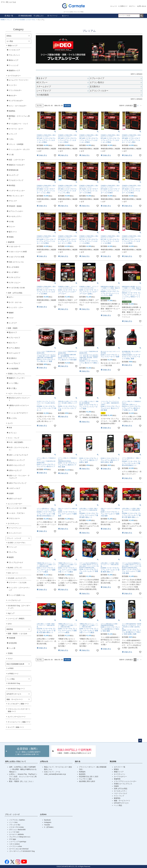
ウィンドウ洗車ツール (17, 595)
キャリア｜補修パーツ (16, 727)
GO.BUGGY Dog (14, 683)
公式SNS (43, 814)
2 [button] (138, 106)
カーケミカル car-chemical (19, 849)
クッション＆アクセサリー (18, 413)
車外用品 (12, 185)
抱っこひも (13, 418)
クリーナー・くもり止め (18, 582)
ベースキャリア (14, 50)
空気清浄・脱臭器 (15, 206)
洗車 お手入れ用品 (121, 789)
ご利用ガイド (123, 6)
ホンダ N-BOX (14, 267)
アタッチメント (14, 55)
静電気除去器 (14, 170)
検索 (141, 16)
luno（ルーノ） (13, 573)
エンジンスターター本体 (18, 508)
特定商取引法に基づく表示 (89, 777)
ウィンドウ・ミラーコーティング (19, 589)
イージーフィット (15, 528)
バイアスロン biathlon (17, 820)
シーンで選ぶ (14, 383)
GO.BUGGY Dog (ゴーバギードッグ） (19, 607)
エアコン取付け (14, 348)
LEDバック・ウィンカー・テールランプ (19, 477)
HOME (3, 20)
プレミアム (13, 552)
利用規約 (82, 772)
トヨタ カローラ (15, 246)
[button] (141, 106)
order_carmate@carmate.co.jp (55, 774)
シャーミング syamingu (18, 842)
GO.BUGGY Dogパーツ (16, 689)
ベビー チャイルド (121, 793)
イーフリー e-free (16, 846)
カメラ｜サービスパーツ (17, 717)
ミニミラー (13, 85)
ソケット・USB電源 (16, 144)
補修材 (11, 313)
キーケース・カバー (16, 129)
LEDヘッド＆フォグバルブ (18, 455)
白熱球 (11, 493)
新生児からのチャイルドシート (19, 399)
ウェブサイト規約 (85, 779)
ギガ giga (13, 839)
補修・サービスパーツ (15, 699)
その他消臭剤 (14, 369)
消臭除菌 (12, 638)
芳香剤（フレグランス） (17, 374)
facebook (47, 820)
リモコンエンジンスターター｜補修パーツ (19, 710)
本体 (10, 428)
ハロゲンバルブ (14, 488)
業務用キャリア (14, 71)
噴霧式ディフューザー (17, 378)
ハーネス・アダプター (17, 513)
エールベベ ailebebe (16, 834)
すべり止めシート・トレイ (18, 124)
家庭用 (11, 557)
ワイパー (12, 227)
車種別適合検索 (25, 16)
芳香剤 (11, 237)
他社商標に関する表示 (87, 781)
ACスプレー (13, 343)
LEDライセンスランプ (17, 465)
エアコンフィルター (16, 211)
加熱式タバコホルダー (17, 165)
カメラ (10, 423)
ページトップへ (140, 741)
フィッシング (14, 65)
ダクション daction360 (17, 830)
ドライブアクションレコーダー (125, 781)
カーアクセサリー (14, 76)
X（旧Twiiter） (49, 827)
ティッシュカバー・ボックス (19, 149)
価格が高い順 (59, 106)
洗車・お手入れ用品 (15, 293)
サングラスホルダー (16, 101)
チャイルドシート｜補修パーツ (19, 722)
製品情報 (113, 761)
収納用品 (12, 111)
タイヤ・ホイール (15, 302)
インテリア (13, 323)
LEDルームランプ (15, 470)
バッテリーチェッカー (17, 191)
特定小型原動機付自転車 (15, 664)
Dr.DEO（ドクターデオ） (28, 20)
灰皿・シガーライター (17, 160)
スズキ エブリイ (15, 277)
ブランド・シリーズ (13, 20)
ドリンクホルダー (15, 90)
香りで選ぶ (13, 388)
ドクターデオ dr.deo (16, 827)
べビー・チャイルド (15, 393)
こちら (30, 781)
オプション (13, 433)
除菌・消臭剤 (13, 328)
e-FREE (11, 668)
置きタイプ (13, 332)
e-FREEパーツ (13, 674)
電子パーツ (13, 232)
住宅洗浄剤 (13, 643)
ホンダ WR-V (13, 272)
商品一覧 (9, 16)
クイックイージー (15, 533)
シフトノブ (13, 134)
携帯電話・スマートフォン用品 (19, 117)
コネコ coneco (14, 844)
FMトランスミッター (16, 196)
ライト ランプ (119, 796)
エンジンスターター (15, 504)
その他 (11, 222)
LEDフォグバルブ (15, 499)
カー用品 (10, 41)
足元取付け (13, 358)
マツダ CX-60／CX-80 (17, 288)
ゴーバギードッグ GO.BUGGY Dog (22, 851)
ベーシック (13, 547)
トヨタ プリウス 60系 (16, 257)
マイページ (52, 16)
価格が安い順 (48, 106)
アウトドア (13, 201)
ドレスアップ (14, 175)
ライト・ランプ (13, 438)
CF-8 (10, 624)
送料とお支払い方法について (16, 761)
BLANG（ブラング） (15, 568)
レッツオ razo (14, 832)
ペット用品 (11, 679)
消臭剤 (116, 786)
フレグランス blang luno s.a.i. (20, 837)
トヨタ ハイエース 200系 (18, 252)
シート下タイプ (14, 363)
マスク (10, 659)
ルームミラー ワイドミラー (19, 80)
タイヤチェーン (13, 524)
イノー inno (13, 822)
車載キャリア (13, 46)
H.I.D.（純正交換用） (16, 442)
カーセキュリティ (15, 216)
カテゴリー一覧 (120, 767)
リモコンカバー (14, 518)
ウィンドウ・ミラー (16, 307)
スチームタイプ (14, 353)
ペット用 (12, 648)
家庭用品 (10, 629)
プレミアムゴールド (16, 562)
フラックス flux (15, 825)
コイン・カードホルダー (18, 106)
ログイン (133, 6)
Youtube (47, 825)
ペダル (11, 139)
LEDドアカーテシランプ (18, 483)
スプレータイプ (14, 338)
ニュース (114, 6)
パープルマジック (14, 600)
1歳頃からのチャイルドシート (19, 407)
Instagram (48, 822)
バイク (11, 318)
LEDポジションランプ (17, 460)
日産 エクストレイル (16, 262)
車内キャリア (14, 60)
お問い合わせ (142, 6)
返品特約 (82, 774)
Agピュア (11, 613)
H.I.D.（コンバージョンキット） (19, 449)
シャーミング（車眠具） (17, 619)
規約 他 (78, 761)
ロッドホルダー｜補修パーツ (18, 704)
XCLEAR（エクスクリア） (17, 578)
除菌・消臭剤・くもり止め (17, 634)
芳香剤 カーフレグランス (123, 784)
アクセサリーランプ (16, 180)
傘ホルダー (13, 95)
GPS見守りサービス (14, 694)
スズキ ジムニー (15, 283)
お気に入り (39, 16)
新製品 (9, 36)
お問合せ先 (44, 761)
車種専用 (11, 242)
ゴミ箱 (11, 155)
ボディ (11, 297)
